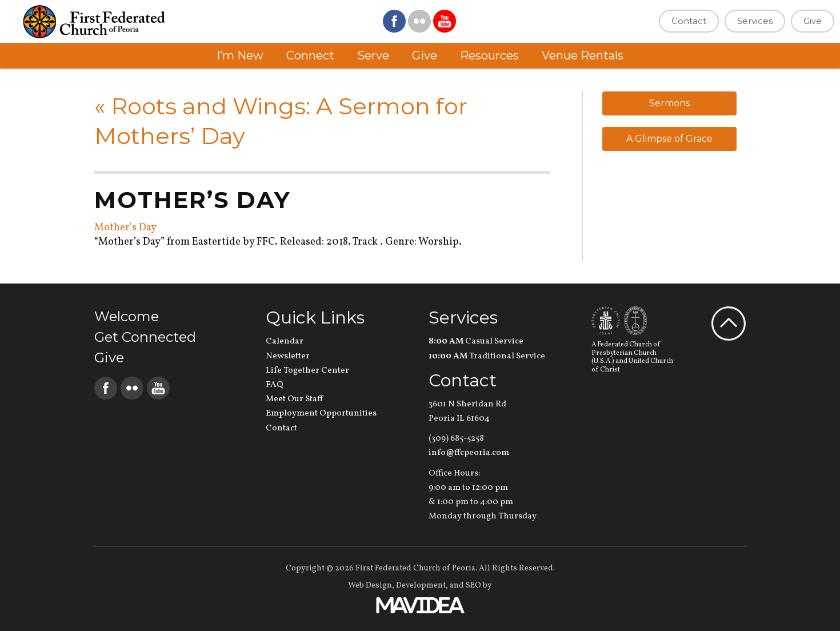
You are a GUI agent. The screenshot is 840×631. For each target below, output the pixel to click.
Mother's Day (125, 228)
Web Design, (371, 586)
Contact (689, 21)
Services (755, 21)
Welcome (127, 316)
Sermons (669, 103)
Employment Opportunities (321, 414)
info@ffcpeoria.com (469, 453)
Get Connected (145, 337)
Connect (310, 55)
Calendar (285, 342)
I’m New (240, 55)
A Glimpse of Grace (669, 139)
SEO (473, 586)
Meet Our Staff (294, 399)
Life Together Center (307, 371)
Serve (373, 55)
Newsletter (288, 356)
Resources (489, 55)
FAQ (275, 385)
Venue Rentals (583, 55)
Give (813, 21)
